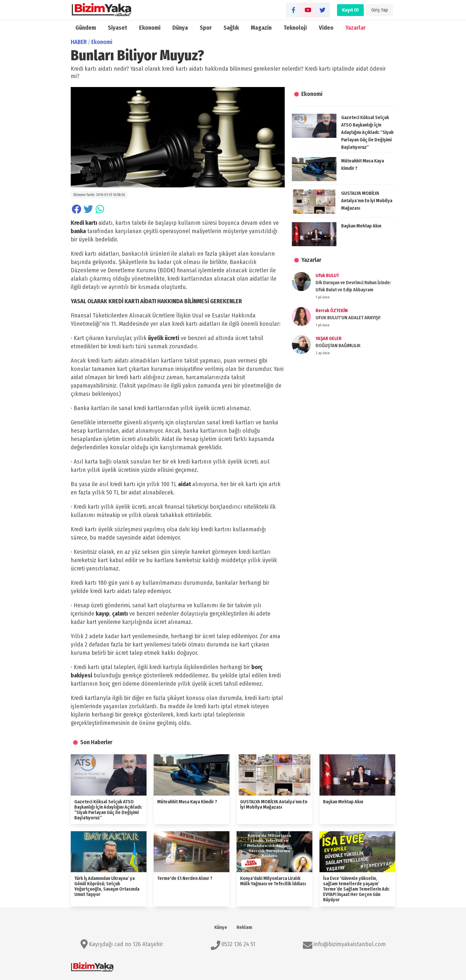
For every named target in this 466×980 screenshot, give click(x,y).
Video (326, 28)
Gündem (86, 28)
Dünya (180, 28)
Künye (221, 927)
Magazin (261, 28)
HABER (79, 42)
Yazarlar (355, 28)
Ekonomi (150, 28)
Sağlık (231, 28)
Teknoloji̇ (295, 28)
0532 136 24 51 (238, 944)
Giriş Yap (380, 10)
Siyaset (118, 28)
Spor (206, 28)
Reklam (244, 927)
